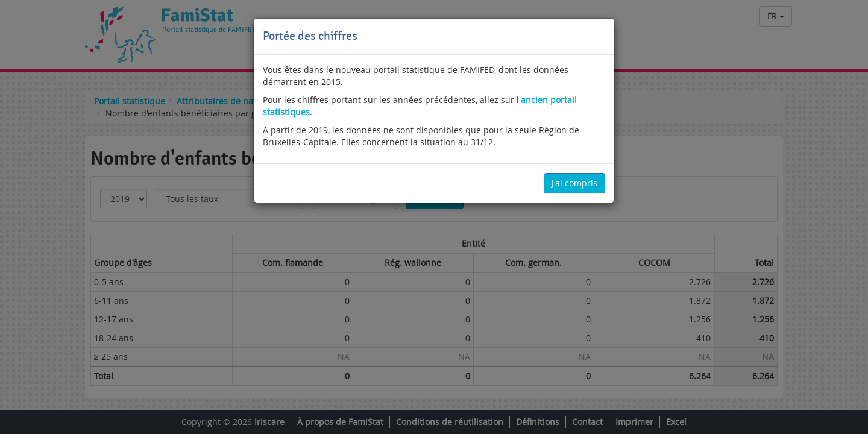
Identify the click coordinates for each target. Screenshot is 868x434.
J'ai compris (574, 183)
